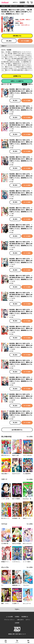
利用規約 (17, 617)
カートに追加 (25, 41)
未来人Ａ (28, 20)
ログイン (15, 2)
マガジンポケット (25, 25)
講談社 (21, 23)
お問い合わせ (20, 620)
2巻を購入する (17, 36)
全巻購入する (17, 76)
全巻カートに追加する (17, 81)
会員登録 (22, 2)
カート (17, 642)
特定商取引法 (25, 617)
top (6, 642)
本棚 (28, 642)
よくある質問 (9, 617)
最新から (30, 84)
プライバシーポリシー (9, 620)
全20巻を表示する (17, 430)
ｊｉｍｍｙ (18, 21)
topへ (17, 609)
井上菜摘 (22, 20)
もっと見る (30, 437)
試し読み (9, 41)
